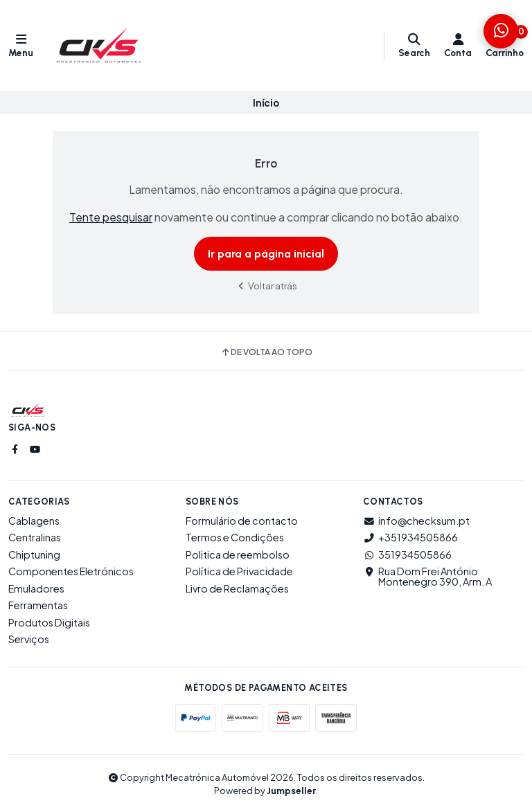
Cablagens (34, 521)
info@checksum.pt (416, 521)
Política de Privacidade (239, 571)
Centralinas (35, 537)
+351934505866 (410, 537)
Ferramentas (38, 605)
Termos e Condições (235, 537)
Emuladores (36, 588)
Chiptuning (34, 554)
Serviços (29, 639)
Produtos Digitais (49, 622)
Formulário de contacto (242, 521)
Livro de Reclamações (237, 588)
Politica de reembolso (238, 554)
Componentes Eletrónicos (71, 571)
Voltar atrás (266, 286)
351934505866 (407, 554)
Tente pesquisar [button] (111, 217)
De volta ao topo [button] (266, 352)
